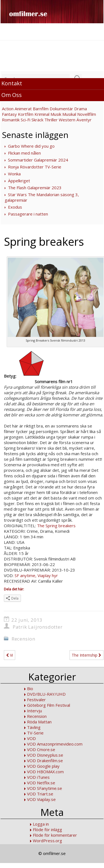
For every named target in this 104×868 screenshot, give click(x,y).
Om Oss (12, 95)
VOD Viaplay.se (41, 799)
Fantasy (9, 114)
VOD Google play (43, 766)
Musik (56, 114)
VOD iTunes (38, 777)
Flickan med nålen (24, 153)
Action (8, 109)
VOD (31, 738)
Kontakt (12, 83)
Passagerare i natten (28, 214)
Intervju (34, 711)
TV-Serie (35, 733)
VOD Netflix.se (41, 783)
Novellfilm (87, 114)
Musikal (69, 114)
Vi (10, 655)
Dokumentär (61, 109)
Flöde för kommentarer (55, 835)
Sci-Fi (26, 120)
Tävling (34, 727)
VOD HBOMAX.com (45, 772)
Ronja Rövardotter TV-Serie (35, 167)
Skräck (37, 120)
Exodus (15, 207)
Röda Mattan (39, 722)
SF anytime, (25, 575)
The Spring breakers (56, 526)
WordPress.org (47, 841)
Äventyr (84, 120)
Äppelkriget (19, 181)
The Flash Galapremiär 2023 (35, 188)
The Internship (86, 655)
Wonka (14, 174)
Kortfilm (26, 114)
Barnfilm (41, 109)
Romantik (11, 120)
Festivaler (36, 700)
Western (67, 120)
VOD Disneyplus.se (45, 755)
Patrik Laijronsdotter (38, 627)
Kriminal (42, 114)
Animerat (23, 109)
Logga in (41, 824)
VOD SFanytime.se (45, 788)
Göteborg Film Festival (49, 705)
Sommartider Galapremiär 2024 (38, 160)
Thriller (51, 120)
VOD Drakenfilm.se (45, 761)
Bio (30, 688)
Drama (81, 109)
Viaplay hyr (48, 575)
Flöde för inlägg (47, 829)
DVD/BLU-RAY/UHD (46, 694)
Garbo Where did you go (31, 146)
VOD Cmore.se (41, 749)
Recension (23, 639)
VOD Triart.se (40, 794)
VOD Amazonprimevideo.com (55, 744)
